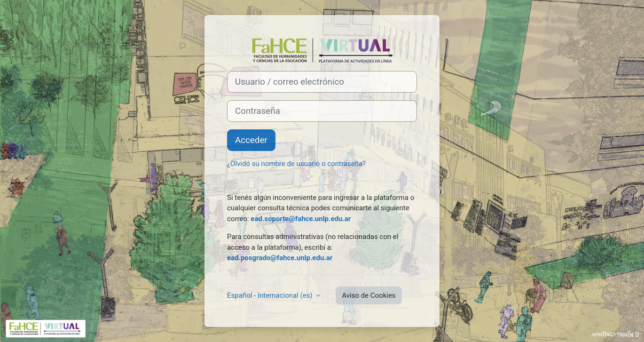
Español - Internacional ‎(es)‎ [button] (271, 295)
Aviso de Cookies (369, 295)
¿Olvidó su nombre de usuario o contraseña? (296, 164)
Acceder (251, 140)
